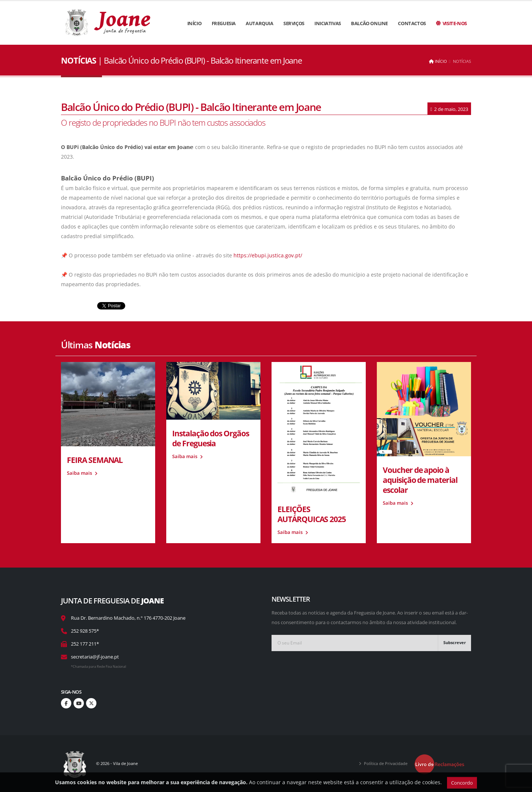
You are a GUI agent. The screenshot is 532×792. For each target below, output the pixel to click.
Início (195, 23)
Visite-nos (451, 23)
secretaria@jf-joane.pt (95, 657)
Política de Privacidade (386, 763)
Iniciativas (328, 23)
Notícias (462, 61)
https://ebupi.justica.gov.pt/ (268, 255)
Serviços (294, 23)
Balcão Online (369, 23)
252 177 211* (85, 644)
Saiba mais (82, 473)
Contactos (412, 23)
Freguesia (224, 23)
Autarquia (259, 23)
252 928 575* (85, 631)
